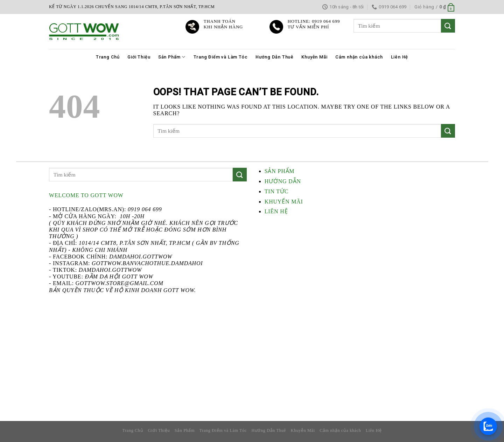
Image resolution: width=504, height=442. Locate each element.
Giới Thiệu (139, 57)
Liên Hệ (400, 57)
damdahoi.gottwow (110, 270)
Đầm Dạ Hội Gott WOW (119, 277)
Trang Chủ (108, 57)
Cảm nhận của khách (359, 57)
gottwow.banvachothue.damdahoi (147, 263)
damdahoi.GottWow (141, 257)
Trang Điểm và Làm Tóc (221, 57)
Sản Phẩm (172, 57)
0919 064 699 (145, 209)
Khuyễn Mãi (314, 57)
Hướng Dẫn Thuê (275, 57)
